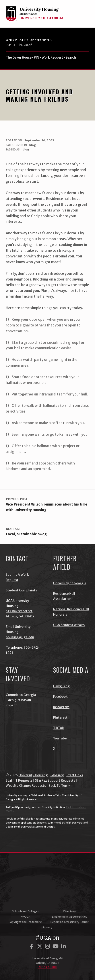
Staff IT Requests (19, 780)
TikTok (58, 728)
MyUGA (25, 917)
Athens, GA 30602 (20, 616)
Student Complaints (21, 590)
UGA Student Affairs (69, 625)
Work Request (52, 57)
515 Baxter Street (19, 611)
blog (33, 145)
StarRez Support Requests (55, 780)
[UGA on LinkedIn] (64, 946)
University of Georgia (29, 40)
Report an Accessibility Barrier (70, 922)
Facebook (60, 697)
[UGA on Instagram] (48, 946)
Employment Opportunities (70, 917)
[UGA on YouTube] (56, 946)
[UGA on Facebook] (32, 946)
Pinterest (60, 717)
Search (71, 57)
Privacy (47, 927)
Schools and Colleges (25, 911)
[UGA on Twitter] (40, 946)
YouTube (60, 738)
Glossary (57, 775)
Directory (70, 911)
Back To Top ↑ (59, 786)
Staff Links (75, 775)
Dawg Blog (61, 686)
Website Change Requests (26, 786)
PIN (37, 57)
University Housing (33, 775)
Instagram (61, 707)
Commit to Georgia (21, 695)
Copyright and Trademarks (25, 922)
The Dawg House (19, 57)
